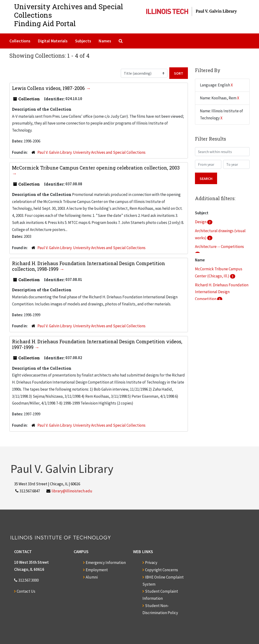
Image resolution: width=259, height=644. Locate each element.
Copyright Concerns (162, 570)
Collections (20, 41)
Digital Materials (53, 41)
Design (201, 222)
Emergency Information (106, 563)
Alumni (92, 577)
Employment (97, 570)
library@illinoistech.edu (72, 491)
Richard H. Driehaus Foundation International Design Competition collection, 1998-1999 (89, 266)
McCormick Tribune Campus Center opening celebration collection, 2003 (96, 168)
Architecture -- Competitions (219, 247)
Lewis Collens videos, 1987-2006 (49, 88)
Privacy (151, 563)
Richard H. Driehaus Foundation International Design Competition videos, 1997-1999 (97, 344)
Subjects (83, 41)
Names (105, 41)
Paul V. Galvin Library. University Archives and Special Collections (91, 152)
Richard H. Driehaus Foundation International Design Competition (222, 292)
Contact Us (26, 591)
